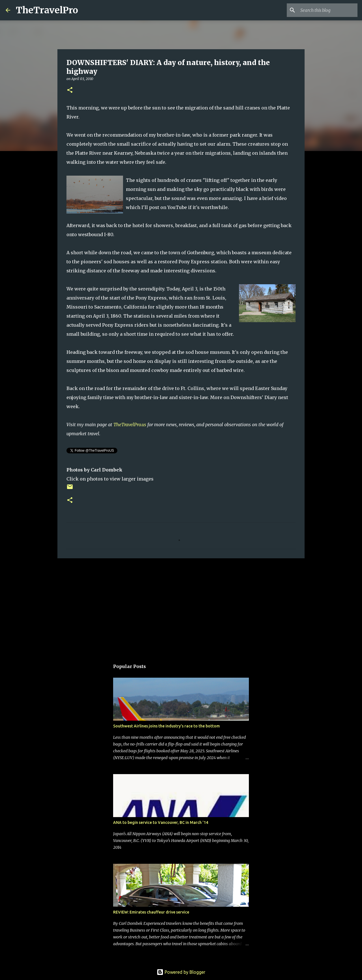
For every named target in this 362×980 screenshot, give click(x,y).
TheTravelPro (47, 10)
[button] (70, 90)
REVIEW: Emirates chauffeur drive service (151, 912)
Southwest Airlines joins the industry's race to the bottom (166, 726)
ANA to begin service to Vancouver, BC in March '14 (161, 822)
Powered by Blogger (181, 972)
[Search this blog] (328, 10)
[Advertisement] (181, 606)
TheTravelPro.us (130, 425)
